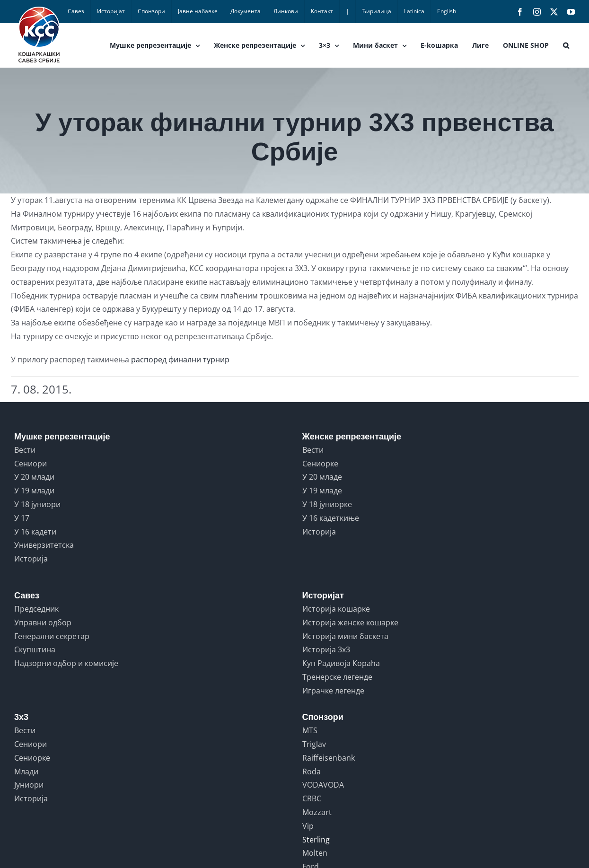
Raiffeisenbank (329, 758)
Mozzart (317, 812)
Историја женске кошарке (350, 623)
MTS (310, 730)
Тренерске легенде (337, 677)
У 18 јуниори (37, 504)
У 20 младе (322, 477)
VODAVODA (323, 785)
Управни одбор (43, 623)
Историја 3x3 (326, 649)
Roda (312, 772)
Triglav (314, 744)
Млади (26, 772)
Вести (25, 450)
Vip (308, 826)
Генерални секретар (52, 636)
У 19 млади (34, 491)
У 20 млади (34, 477)
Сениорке (320, 464)
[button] (566, 45)
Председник (36, 609)
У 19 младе (322, 491)
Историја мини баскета (345, 636)
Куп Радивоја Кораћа (341, 663)
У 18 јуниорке (327, 504)
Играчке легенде (333, 691)
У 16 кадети (35, 532)
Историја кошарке (336, 609)
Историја (31, 559)
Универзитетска (44, 545)
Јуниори (29, 785)
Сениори (31, 464)
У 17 (22, 518)
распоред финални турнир (180, 359)
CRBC (312, 798)
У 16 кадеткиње (331, 518)
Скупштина (35, 649)
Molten (315, 853)
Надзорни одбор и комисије (66, 663)
